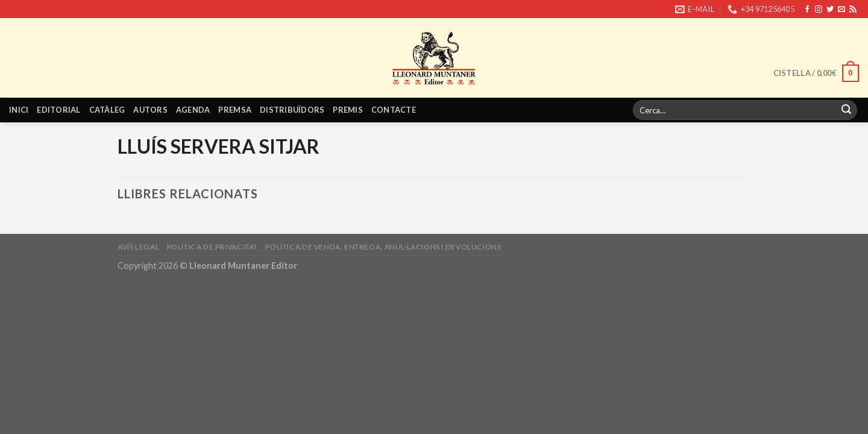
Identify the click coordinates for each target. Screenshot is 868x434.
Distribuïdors (292, 110)
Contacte (394, 110)
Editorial (58, 110)
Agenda (193, 110)
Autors (150, 110)
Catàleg (107, 110)
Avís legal (138, 247)
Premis (348, 110)
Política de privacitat (212, 247)
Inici (19, 110)
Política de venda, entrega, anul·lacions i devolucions (383, 247)
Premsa (235, 110)
